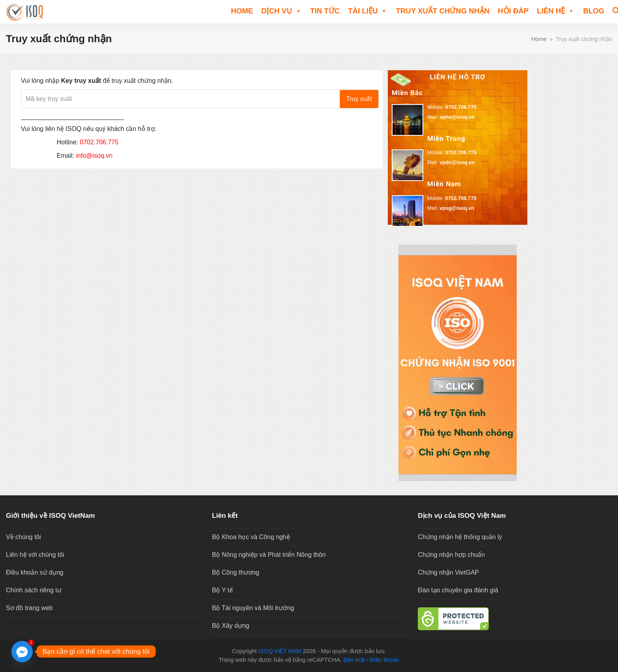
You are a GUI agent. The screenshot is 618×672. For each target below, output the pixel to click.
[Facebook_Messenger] (22, 651)
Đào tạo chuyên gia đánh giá (458, 590)
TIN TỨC (325, 11)
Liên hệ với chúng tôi (35, 555)
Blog (594, 11)
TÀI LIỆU (368, 10)
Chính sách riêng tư (34, 590)
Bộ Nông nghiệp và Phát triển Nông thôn (269, 555)
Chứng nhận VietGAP (448, 572)
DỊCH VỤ (282, 10)
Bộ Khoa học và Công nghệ (251, 537)
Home (242, 11)
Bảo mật (354, 660)
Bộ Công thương (236, 572)
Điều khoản (385, 660)
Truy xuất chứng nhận (443, 11)
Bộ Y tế (222, 590)
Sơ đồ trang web (29, 608)
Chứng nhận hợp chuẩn (451, 555)
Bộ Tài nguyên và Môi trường (253, 608)
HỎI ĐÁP (513, 11)
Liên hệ (556, 10)
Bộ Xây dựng (231, 626)
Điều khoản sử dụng (35, 572)
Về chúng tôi (23, 537)
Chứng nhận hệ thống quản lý (460, 537)
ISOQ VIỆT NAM (280, 651)
